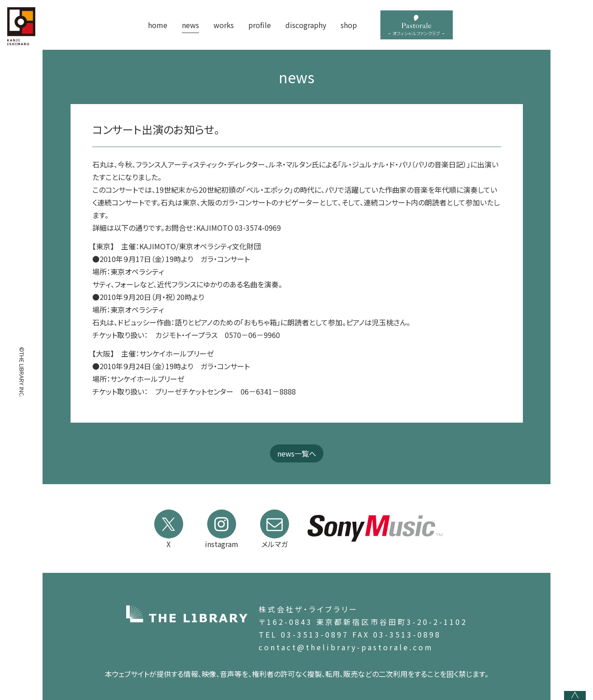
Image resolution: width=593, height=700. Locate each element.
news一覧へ (297, 453)
